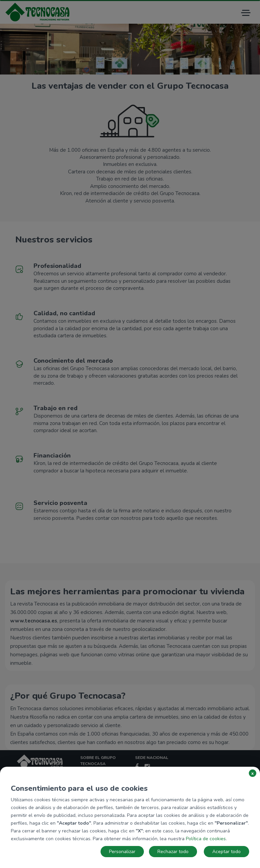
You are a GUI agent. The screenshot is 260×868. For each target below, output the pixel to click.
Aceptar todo (226, 852)
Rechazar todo (173, 852)
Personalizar (122, 852)
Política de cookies (206, 839)
